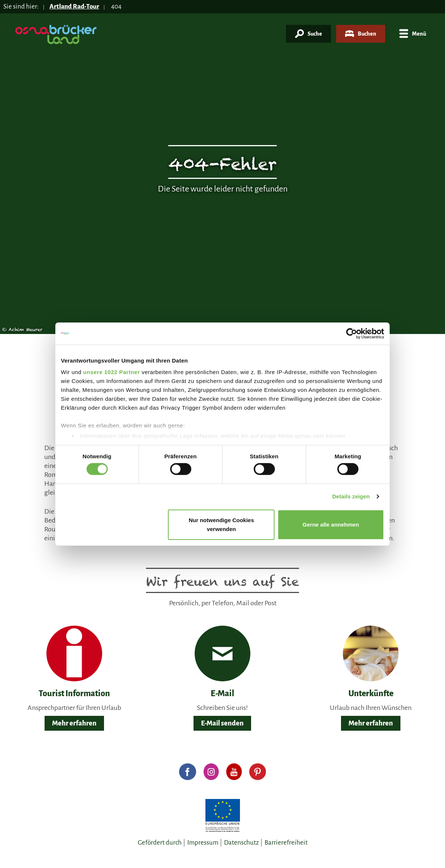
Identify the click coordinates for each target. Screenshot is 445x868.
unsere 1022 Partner (112, 372)
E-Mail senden (222, 723)
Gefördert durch (160, 843)
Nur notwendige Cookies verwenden (221, 525)
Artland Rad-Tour (74, 6)
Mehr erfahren (74, 723)
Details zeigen (351, 496)
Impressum (203, 843)
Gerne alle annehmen (331, 525)
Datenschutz (241, 843)
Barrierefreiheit (286, 843)
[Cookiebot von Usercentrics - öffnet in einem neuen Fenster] (352, 333)
